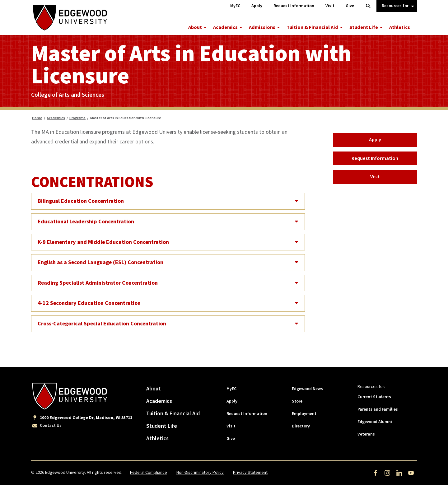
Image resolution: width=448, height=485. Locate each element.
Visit (375, 177)
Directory (301, 426)
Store (297, 401)
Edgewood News (307, 389)
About (195, 27)
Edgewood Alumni (375, 422)
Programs (77, 118)
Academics (225, 27)
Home (37, 118)
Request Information (375, 158)
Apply (375, 140)
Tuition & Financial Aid (312, 27)
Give (231, 439)
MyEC (231, 389)
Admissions (262, 27)
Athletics (400, 27)
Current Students (374, 397)
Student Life (364, 27)
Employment (304, 414)
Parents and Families (378, 409)
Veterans (366, 434)
